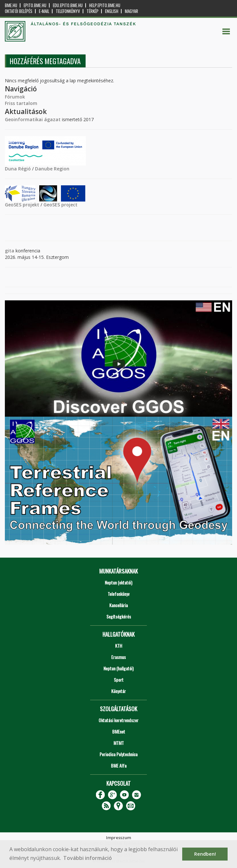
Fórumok (15, 97)
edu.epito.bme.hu (68, 5)
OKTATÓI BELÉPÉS (19, 11)
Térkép (93, 11)
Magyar (131, 11)
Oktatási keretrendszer (118, 720)
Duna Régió (18, 169)
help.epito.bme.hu (105, 5)
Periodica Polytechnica (118, 754)
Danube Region (52, 169)
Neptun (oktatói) (118, 582)
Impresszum (118, 838)
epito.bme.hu (35, 5)
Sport (119, 680)
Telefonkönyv (68, 11)
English (112, 11)
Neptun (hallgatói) (118, 668)
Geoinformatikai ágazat (33, 119)
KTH (119, 646)
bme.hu (11, 5)
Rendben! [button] (205, 854)
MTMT (119, 743)
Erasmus (118, 657)
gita (10, 251)
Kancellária (118, 605)
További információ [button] (88, 858)
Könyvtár (118, 691)
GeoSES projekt (22, 205)
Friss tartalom (21, 103)
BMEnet (119, 731)
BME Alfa (119, 765)
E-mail (44, 11)
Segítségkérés (119, 616)
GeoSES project (60, 205)
